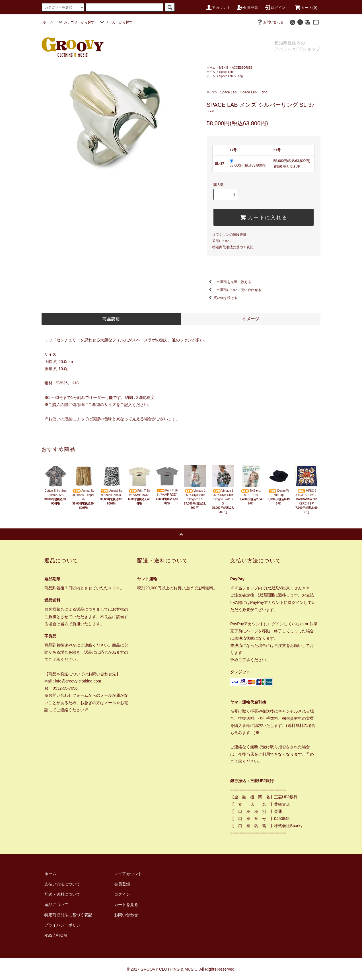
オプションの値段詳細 (229, 235)
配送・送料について (62, 894)
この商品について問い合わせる (234, 290)
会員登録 (247, 8)
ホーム (48, 22)
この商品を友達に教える (229, 282)
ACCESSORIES (242, 68)
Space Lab (226, 72)
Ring (240, 76)
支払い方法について (62, 884)
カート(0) (306, 8)
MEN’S (224, 68)
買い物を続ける (222, 298)
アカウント (218, 8)
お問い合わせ (270, 22)
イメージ (251, 319)
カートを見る (126, 905)
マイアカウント (128, 874)
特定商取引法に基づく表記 (233, 247)
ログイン (275, 8)
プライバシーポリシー (64, 925)
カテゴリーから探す (76, 22)
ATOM (61, 935)
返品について (223, 241)
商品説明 (111, 319)
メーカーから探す (116, 22)
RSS (49, 935)
